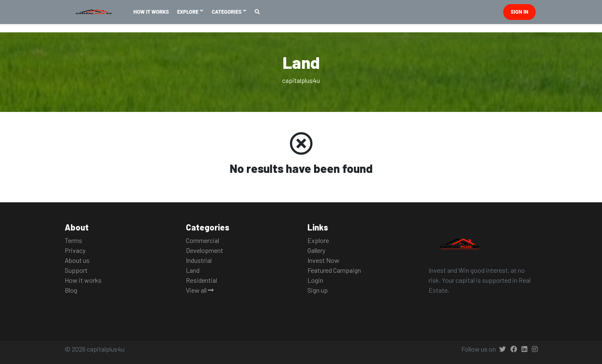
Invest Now (323, 260)
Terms (73, 240)
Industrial (199, 260)
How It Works (151, 12)
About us (77, 260)
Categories (227, 12)
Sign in (520, 12)
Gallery (316, 250)
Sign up (318, 290)
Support (76, 270)
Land (193, 270)
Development (205, 250)
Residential (201, 280)
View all (200, 290)
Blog (71, 290)
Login (315, 280)
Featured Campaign (334, 270)
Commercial (202, 240)
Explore (188, 12)
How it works (83, 280)
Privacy (75, 250)
